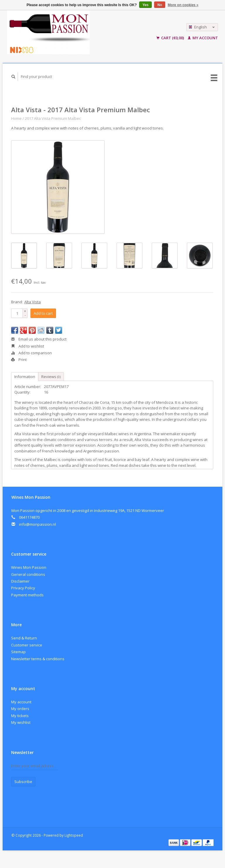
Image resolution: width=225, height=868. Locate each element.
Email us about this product (39, 339)
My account (203, 38)
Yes (145, 5)
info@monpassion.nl (37, 524)
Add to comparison (31, 353)
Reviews (51, 377)
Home (16, 118)
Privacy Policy (23, 588)
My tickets (20, 716)
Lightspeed (74, 835)
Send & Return (24, 638)
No (160, 5)
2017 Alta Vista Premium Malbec (53, 118)
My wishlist (21, 722)
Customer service (27, 645)
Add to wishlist (28, 346)
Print (19, 360)
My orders (20, 709)
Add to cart (43, 313)
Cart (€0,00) (171, 38)
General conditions (28, 574)
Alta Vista (33, 302)
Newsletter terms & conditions (38, 659)
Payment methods (27, 595)
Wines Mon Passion (29, 567)
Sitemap (18, 652)
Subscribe (23, 782)
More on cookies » (183, 5)
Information (25, 377)
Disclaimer (20, 581)
